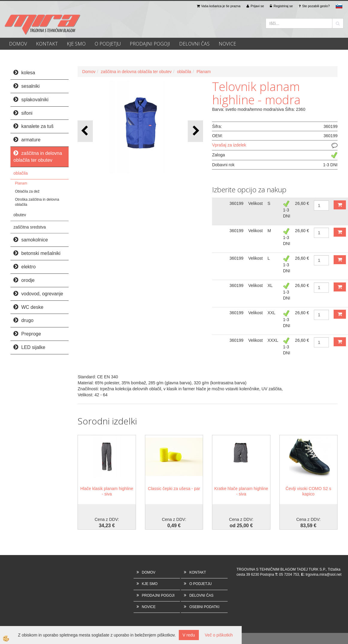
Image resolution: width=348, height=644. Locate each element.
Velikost (255, 203)
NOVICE (227, 44)
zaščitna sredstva (30, 227)
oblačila (21, 173)
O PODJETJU (108, 44)
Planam (21, 183)
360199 (236, 203)
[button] (195, 131)
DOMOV (18, 44)
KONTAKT (47, 44)
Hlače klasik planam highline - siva (107, 491)
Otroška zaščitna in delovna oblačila (37, 202)
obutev (20, 215)
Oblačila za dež (27, 191)
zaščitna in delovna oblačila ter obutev (136, 72)
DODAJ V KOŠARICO (340, 205)
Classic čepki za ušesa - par (174, 489)
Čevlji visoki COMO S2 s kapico (308, 491)
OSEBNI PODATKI (204, 607)
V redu (189, 635)
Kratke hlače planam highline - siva (241, 491)
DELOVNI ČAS (194, 44)
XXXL (273, 340)
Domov (89, 72)
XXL (271, 313)
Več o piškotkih (219, 635)
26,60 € (302, 203)
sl (339, 6)
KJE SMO (76, 44)
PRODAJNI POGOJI (150, 44)
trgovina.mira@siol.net (324, 575)
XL (270, 285)
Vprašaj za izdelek (229, 145)
